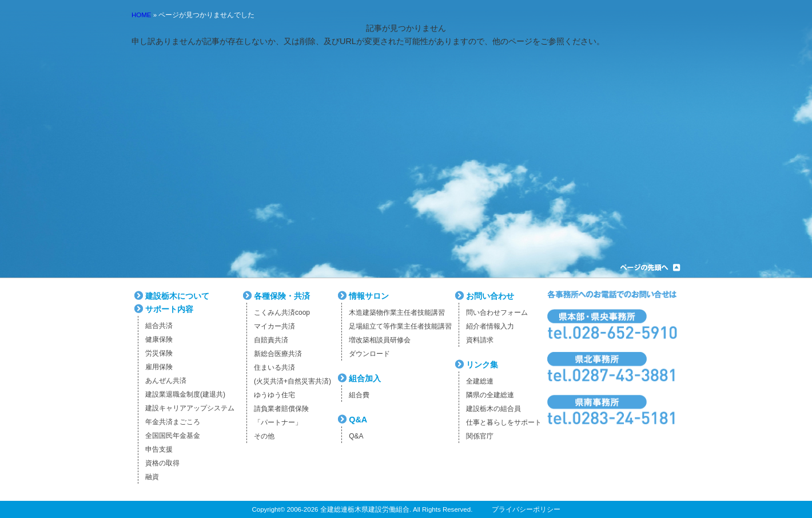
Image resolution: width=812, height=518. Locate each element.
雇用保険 (159, 367)
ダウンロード (369, 354)
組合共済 (159, 326)
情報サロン (369, 296)
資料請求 (480, 340)
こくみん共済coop (282, 313)
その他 (264, 436)
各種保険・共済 (282, 296)
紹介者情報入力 (490, 326)
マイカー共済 (274, 326)
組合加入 (365, 378)
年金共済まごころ (173, 422)
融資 (152, 477)
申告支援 (159, 449)
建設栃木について (177, 296)
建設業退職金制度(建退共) (185, 394)
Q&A (358, 420)
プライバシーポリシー (526, 509)
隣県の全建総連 (490, 395)
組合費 (359, 395)
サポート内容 (169, 309)
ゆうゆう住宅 (274, 395)
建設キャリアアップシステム (190, 408)
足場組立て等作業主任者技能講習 (400, 326)
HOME (142, 15)
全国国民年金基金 (173, 436)
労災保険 (159, 353)
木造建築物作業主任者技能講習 (397, 313)
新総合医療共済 (278, 354)
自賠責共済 (271, 340)
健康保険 (159, 339)
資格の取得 (162, 463)
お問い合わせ (490, 296)
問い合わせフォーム (497, 313)
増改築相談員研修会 (380, 340)
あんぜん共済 (166, 381)
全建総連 (480, 381)
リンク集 (482, 365)
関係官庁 (480, 436)
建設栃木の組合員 (493, 409)
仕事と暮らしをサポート (504, 422)
